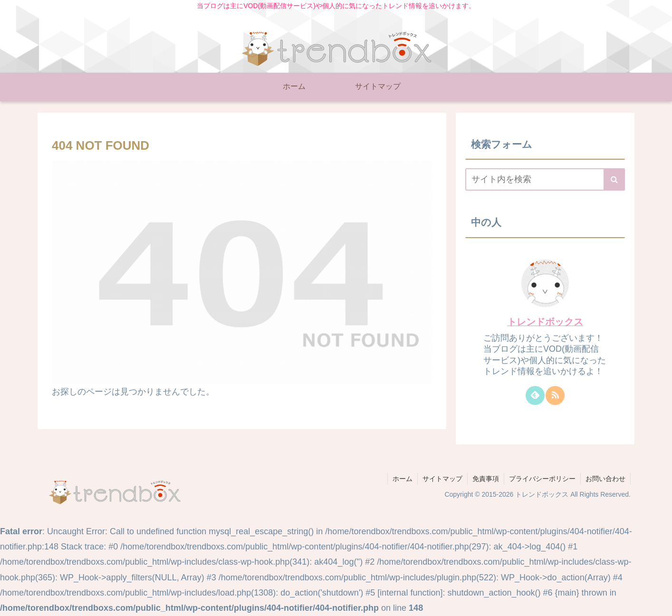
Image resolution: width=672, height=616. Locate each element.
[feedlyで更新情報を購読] (535, 395)
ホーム (403, 479)
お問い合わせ (605, 479)
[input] (545, 179)
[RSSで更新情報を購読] (555, 395)
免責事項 (486, 479)
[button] (614, 179)
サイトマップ (442, 479)
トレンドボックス (545, 322)
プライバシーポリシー (542, 479)
